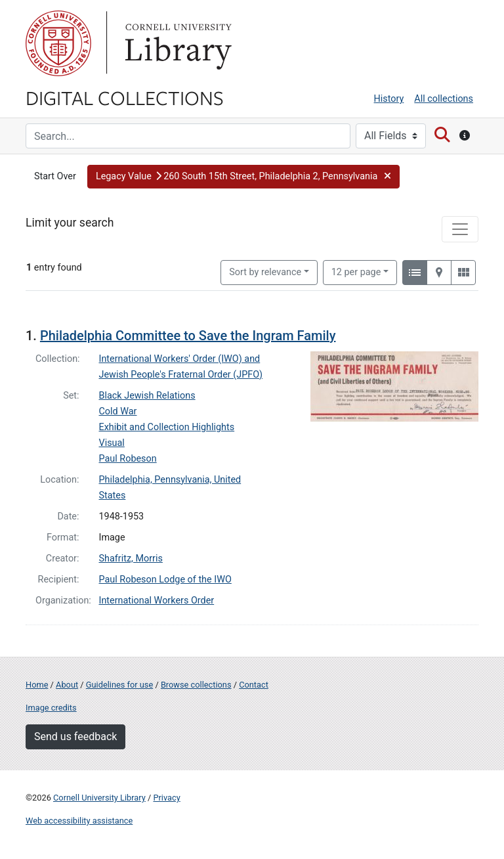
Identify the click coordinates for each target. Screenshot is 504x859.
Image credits (51, 708)
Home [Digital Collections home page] (37, 685)
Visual (112, 443)
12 (356, 271)
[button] (243, 177)
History (389, 99)
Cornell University (58, 43)
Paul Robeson (128, 459)
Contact (254, 685)
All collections (444, 99)
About (67, 685)
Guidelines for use (119, 685)
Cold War (118, 411)
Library (177, 43)
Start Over (55, 176)
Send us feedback (75, 737)
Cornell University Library (99, 798)
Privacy (166, 798)
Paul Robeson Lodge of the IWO (165, 580)
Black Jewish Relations (147, 396)
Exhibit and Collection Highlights (167, 427)
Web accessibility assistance (79, 821)
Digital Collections (125, 97)
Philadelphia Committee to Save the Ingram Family (188, 336)
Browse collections (196, 685)
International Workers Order (157, 601)
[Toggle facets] (460, 229)
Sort (265, 272)
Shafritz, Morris (131, 559)
